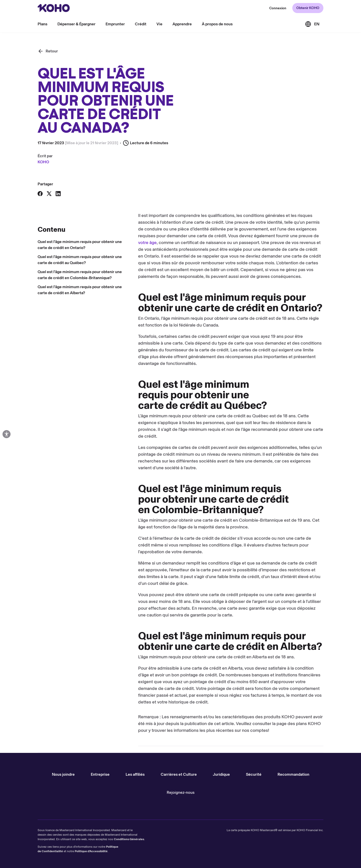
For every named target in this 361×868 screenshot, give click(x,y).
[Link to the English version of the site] (312, 24)
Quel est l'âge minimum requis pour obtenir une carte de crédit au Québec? (80, 260)
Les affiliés (135, 774)
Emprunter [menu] (115, 24)
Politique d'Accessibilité (91, 851)
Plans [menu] (42, 24)
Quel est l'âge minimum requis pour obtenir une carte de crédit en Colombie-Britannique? (80, 275)
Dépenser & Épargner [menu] (76, 24)
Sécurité (254, 774)
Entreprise (100, 774)
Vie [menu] (159, 24)
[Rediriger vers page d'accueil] (54, 8)
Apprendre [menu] (182, 24)
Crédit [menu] (141, 24)
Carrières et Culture (179, 774)
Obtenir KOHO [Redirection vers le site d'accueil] (308, 8)
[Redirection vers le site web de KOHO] (278, 8)
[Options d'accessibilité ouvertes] (7, 434)
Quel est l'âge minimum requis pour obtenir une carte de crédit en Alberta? (80, 290)
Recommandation (293, 774)
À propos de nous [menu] (217, 24)
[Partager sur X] (49, 194)
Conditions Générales (129, 839)
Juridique (221, 774)
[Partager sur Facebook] (40, 194)
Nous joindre (63, 774)
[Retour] (48, 51)
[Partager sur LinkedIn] (58, 194)
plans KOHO (308, 724)
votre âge (147, 243)
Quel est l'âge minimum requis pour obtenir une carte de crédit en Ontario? (80, 245)
